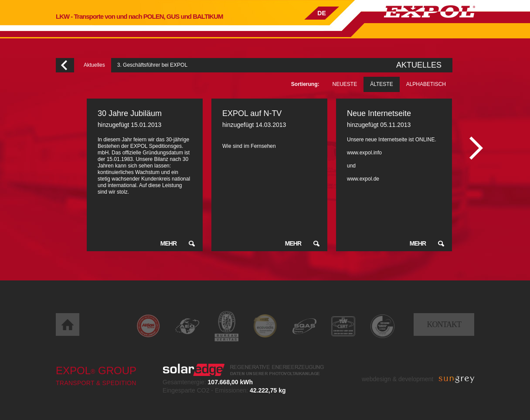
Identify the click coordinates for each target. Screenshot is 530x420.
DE (321, 13)
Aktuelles (94, 65)
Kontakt (444, 324)
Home (68, 324)
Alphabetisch (426, 84)
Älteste (381, 84)
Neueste (345, 84)
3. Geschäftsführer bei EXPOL (152, 65)
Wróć (65, 65)
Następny (476, 148)
